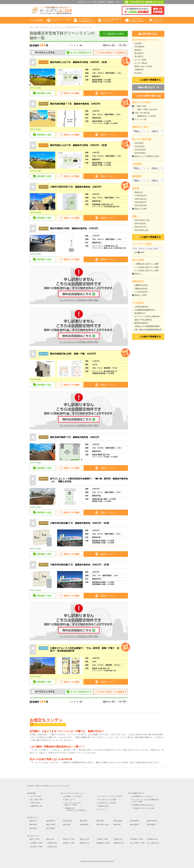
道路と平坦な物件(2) (143, 320)
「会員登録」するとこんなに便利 (143, 808)
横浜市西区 (84, 821)
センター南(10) (141, 63)
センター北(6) (140, 60)
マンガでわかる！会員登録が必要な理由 (79, 300)
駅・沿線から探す (37, 800)
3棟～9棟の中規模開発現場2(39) (148, 330)
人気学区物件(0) (141, 307)
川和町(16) (139, 70)
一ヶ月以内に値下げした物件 (147, 267)
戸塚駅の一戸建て (103, 839)
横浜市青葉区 (51, 828)
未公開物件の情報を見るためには (143, 805)
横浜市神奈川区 (152, 821)
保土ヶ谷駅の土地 (153, 843)
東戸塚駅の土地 (152, 839)
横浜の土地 (50, 839)
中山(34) (138, 73)
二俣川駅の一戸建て (36, 847)
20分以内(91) (140, 153)
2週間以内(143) (141, 289)
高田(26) (138, 50)
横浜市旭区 (117, 825)
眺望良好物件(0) (141, 323)
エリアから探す (36, 796)
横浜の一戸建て (35, 839)
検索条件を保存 (115, 34)
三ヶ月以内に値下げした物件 (147, 270)
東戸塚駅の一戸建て (137, 839)
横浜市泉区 (67, 825)
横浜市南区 (100, 821)
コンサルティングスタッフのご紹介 (110, 796)
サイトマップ (103, 809)
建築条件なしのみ (145, 116)
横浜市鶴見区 (135, 821)
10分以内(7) (140, 146)
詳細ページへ (108, 93)
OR (135, 252)
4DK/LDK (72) (140, 227)
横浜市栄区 (33, 825)
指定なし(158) (140, 209)
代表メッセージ (70, 800)
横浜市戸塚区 (51, 825)
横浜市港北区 (135, 825)
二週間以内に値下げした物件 (147, 264)
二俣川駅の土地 (52, 847)
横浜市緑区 (33, 828)
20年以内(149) (141, 205)
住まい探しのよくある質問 (107, 800)
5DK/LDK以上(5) (141, 230)
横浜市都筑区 (151, 825)
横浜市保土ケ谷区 (103, 825)
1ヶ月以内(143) (141, 292)
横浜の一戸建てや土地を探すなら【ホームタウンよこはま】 (48, 27)
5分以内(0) (139, 143)
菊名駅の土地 (84, 843)
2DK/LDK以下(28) (142, 220)
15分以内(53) (140, 150)
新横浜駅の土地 (119, 843)
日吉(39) (138, 43)
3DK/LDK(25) (140, 223)
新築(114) (139, 192)
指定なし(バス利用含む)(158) (147, 156)
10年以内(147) (141, 199)
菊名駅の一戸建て (69, 843)
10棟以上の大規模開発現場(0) (147, 326)
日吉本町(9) (139, 47)
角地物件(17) (140, 313)
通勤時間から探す (37, 806)
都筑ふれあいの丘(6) (143, 66)
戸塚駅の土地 (118, 839)
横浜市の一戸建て (69, 839)
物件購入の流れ (104, 806)
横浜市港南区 (118, 821)
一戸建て (138, 106)
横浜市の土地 (84, 839)
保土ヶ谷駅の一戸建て (138, 843)
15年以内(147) (141, 202)
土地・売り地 (140, 113)
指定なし (138, 274)
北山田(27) (139, 56)
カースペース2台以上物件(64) (147, 316)
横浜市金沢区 (68, 821)
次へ (81, 45)
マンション (139, 119)
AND (141, 252)
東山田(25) (139, 53)
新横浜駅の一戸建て (103, 843)
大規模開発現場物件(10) (145, 310)
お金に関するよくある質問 (107, 803)
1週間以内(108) (141, 285)
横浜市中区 (33, 821)
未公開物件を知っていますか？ (142, 796)
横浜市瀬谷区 (84, 825)
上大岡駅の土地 (52, 843)
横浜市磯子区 (51, 821)
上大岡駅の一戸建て (36, 843)
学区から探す (35, 803)
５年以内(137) (140, 196)
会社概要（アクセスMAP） (74, 796)
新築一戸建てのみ (145, 109)
